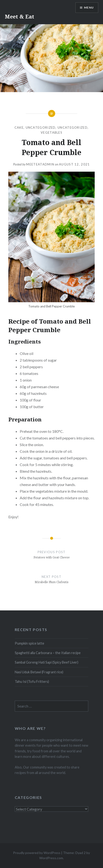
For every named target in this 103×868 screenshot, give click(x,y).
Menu (89, 7)
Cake (19, 127)
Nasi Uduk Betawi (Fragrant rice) (39, 672)
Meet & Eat (20, 16)
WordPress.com (51, 858)
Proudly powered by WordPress (37, 853)
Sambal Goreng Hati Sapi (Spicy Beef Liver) (47, 662)
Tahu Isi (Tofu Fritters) (32, 682)
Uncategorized (41, 127)
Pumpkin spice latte (29, 643)
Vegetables (51, 132)
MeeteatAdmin (40, 164)
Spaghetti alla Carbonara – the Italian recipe (48, 653)
